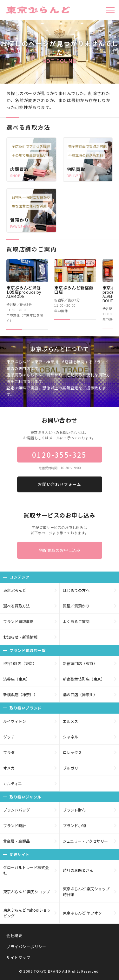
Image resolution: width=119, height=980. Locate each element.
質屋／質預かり (76, 606)
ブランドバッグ (17, 810)
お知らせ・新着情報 (20, 637)
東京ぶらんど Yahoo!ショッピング (27, 913)
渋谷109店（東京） (20, 663)
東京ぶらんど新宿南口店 (74, 290)
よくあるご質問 (76, 621)
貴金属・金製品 (17, 841)
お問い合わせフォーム (60, 484)
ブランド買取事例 (18, 621)
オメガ (9, 768)
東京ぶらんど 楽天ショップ (26, 891)
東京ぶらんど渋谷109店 (24, 292)
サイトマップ (18, 957)
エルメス (70, 721)
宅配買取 (76, 169)
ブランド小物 (74, 825)
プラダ (9, 752)
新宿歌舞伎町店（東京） (84, 679)
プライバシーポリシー (26, 946)
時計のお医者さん (78, 870)
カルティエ (13, 783)
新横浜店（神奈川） (20, 694)
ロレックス (72, 752)
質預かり (20, 220)
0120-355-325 (59, 455)
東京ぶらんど (15, 590)
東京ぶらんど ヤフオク (82, 913)
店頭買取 (20, 169)
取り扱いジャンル (25, 797)
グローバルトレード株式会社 (26, 870)
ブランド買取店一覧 (27, 650)
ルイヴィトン (15, 721)
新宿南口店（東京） (80, 663)
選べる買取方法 (17, 606)
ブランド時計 (15, 825)
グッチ (9, 737)
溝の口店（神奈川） (80, 694)
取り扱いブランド (26, 708)
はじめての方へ (76, 590)
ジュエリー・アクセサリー (85, 841)
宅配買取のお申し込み (60, 550)
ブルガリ (70, 768)
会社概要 (14, 935)
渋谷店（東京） (17, 679)
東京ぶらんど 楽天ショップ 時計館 (86, 891)
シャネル (70, 737)
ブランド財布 (74, 810)
